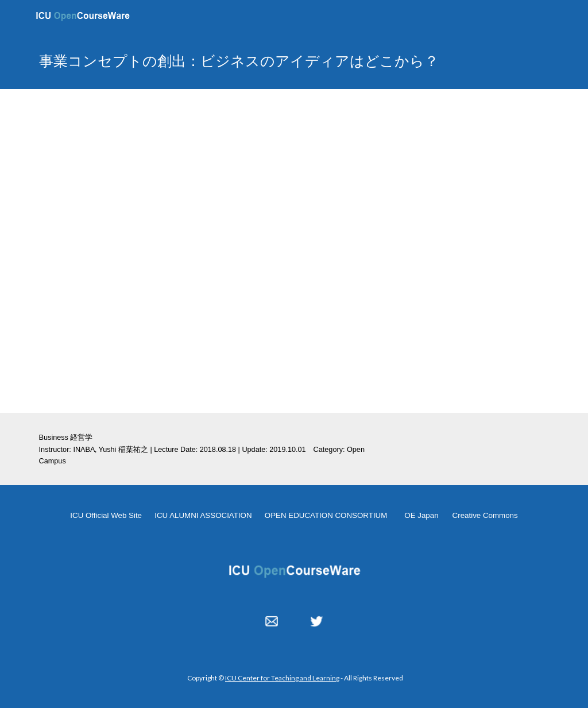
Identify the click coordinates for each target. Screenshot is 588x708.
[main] (272, 61)
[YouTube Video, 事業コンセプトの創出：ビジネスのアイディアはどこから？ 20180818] (294, 251)
